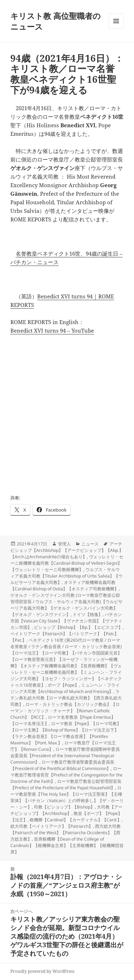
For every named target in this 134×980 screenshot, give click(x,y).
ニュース (90, 544)
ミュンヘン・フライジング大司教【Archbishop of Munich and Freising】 (65, 688)
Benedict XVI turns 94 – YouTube (52, 330)
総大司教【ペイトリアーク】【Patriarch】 (52, 826)
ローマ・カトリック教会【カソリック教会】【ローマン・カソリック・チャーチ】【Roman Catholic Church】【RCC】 (65, 711)
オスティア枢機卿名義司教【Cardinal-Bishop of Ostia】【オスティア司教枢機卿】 (64, 586)
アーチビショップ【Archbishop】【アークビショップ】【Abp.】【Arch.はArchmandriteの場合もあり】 (67, 550)
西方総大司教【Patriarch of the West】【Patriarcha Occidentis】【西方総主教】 (66, 833)
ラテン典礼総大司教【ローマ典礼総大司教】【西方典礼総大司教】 (66, 698)
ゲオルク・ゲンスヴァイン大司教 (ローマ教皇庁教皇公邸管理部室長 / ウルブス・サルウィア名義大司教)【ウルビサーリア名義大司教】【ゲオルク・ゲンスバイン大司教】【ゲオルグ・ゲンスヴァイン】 (66, 605)
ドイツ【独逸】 (88, 614)
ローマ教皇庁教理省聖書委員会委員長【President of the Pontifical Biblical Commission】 (62, 765)
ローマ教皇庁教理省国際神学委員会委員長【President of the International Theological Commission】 (65, 756)
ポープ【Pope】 (63, 685)
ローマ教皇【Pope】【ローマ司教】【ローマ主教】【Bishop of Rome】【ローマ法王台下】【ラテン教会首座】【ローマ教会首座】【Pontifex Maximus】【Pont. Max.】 (66, 733)
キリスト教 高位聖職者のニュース (56, 21)
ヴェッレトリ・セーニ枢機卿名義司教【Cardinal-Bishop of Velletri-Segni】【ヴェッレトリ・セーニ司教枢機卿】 (67, 563)
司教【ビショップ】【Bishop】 (64, 807)
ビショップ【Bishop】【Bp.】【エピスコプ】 (78, 627)
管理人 (64, 544)
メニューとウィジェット (116, 28)
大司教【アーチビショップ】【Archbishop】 (66, 810)
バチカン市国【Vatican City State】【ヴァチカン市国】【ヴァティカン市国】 (66, 621)
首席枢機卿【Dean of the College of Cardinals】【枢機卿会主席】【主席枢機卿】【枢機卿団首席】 (67, 845)
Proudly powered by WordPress (42, 971)
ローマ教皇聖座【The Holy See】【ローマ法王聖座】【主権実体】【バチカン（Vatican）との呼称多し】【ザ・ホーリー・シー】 (67, 797)
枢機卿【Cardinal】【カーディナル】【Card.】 (76, 820)
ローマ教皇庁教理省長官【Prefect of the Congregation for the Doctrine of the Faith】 (66, 775)
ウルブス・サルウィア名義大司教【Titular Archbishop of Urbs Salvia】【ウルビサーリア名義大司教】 (66, 576)
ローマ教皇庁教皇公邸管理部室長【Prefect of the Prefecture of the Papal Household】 (66, 784)
